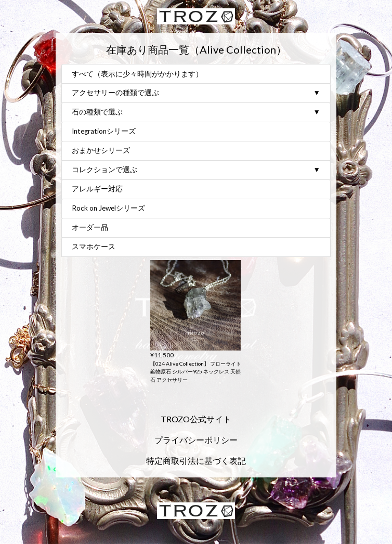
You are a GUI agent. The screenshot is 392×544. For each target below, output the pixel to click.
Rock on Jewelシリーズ (108, 209)
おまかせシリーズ (101, 151)
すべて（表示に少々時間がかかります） (137, 74)
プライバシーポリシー (196, 440)
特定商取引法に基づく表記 (196, 461)
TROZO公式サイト (196, 419)
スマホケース (94, 247)
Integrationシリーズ (104, 132)
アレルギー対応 (97, 189)
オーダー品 (90, 228)
